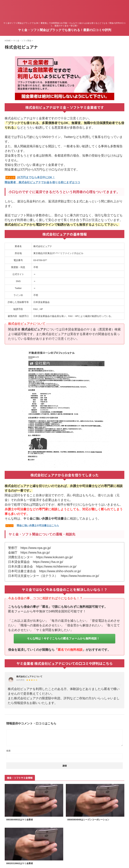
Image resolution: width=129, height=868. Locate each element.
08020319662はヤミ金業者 (21, 864)
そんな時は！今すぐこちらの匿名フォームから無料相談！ (63, 638)
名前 (8, 751)
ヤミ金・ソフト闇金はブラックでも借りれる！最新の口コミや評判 (65, 30)
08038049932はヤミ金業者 (21, 820)
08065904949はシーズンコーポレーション (91, 820)
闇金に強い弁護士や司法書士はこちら (38, 525)
